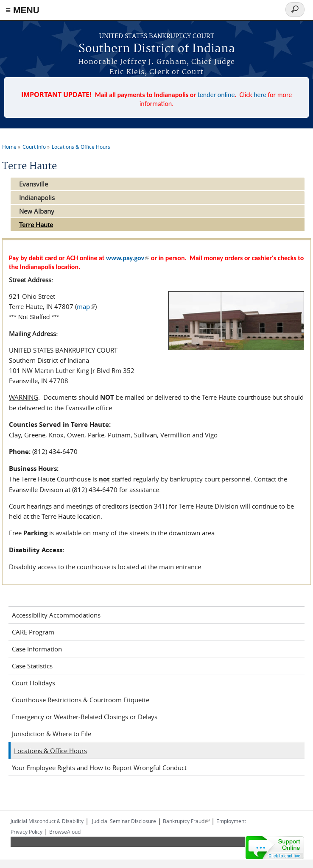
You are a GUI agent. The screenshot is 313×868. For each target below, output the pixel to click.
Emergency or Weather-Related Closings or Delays (85, 717)
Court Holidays (34, 683)
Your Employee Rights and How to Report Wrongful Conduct (99, 768)
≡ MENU (22, 10)
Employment (231, 821)
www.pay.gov (128, 258)
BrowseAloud (65, 832)
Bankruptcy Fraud (186, 821)
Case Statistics (32, 666)
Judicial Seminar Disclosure (124, 821)
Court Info (34, 147)
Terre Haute (36, 225)
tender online (216, 95)
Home (9, 147)
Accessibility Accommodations (56, 615)
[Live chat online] (275, 848)
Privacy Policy (27, 832)
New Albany (37, 211)
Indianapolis (37, 198)
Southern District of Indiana (157, 49)
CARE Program (33, 632)
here (260, 95)
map (86, 306)
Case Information (37, 649)
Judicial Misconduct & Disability (47, 821)
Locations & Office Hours (81, 147)
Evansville (34, 184)
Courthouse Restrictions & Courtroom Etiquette (81, 700)
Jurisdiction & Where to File (52, 734)
